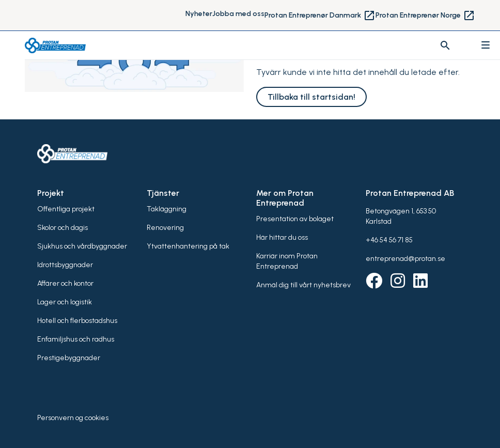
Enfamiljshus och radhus (76, 339)
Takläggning (167, 209)
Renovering (165, 228)
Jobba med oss (238, 14)
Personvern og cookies (73, 418)
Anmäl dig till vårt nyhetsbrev (303, 285)
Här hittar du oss (282, 237)
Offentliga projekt (66, 209)
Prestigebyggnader (69, 358)
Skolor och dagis (62, 228)
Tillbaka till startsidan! (311, 97)
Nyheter (199, 14)
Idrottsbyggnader (65, 265)
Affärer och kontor (65, 283)
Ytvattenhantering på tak (188, 246)
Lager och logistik (65, 302)
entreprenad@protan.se (405, 259)
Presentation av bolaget (295, 219)
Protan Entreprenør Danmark (320, 16)
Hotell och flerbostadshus (77, 321)
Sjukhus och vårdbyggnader (82, 246)
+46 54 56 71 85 (389, 240)
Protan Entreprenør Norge (425, 16)
